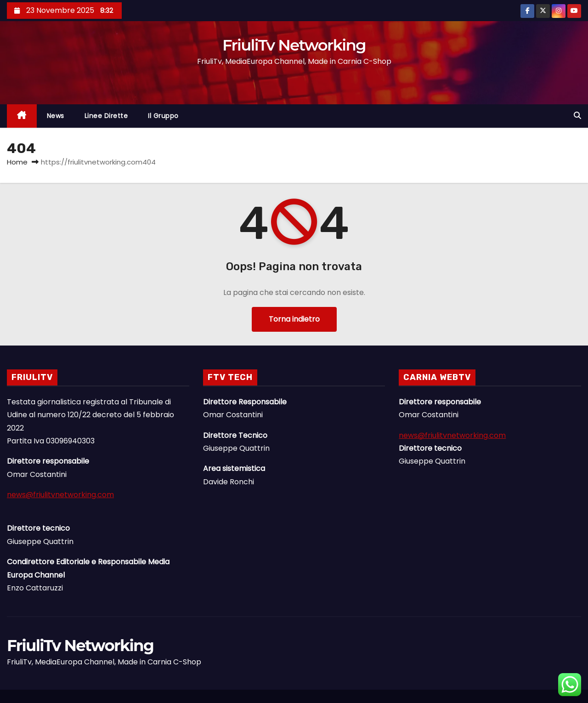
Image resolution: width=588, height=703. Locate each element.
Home (17, 162)
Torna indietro (294, 319)
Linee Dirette (106, 116)
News (56, 116)
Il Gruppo (163, 116)
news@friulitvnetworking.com (60, 495)
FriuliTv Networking (294, 45)
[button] (577, 116)
